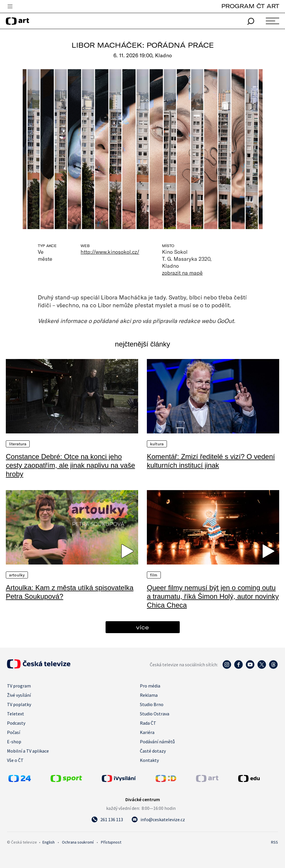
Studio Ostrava (155, 714)
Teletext (16, 714)
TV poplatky (19, 704)
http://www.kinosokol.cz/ (110, 252)
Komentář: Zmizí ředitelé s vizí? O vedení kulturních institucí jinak (211, 461)
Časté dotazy (153, 751)
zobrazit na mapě (182, 273)
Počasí (14, 732)
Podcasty (16, 723)
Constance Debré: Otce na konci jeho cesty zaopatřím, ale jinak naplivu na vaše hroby (70, 465)
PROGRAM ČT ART (250, 6)
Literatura (18, 444)
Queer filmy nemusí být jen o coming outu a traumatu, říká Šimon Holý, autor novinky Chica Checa (213, 596)
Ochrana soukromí (78, 842)
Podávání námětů (157, 742)
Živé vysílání (19, 695)
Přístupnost (111, 842)
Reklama (149, 695)
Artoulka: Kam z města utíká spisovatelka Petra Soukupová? (70, 592)
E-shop (14, 742)
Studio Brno (152, 704)
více (142, 627)
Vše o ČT (15, 760)
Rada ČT (148, 723)
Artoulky (17, 575)
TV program (19, 686)
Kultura (157, 444)
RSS (275, 842)
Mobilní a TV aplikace (28, 751)
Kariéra (147, 732)
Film (154, 575)
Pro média (150, 686)
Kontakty (149, 760)
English (49, 842)
